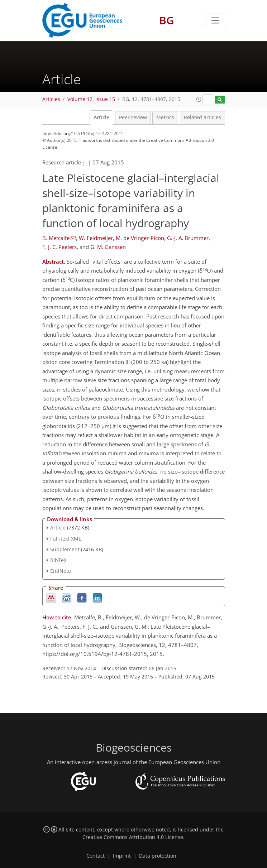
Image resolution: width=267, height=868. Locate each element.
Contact (96, 856)
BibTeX (58, 560)
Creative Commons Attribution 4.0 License (133, 837)
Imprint (122, 856)
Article (101, 118)
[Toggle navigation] (216, 20)
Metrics (165, 118)
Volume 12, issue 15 (91, 99)
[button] (199, 99)
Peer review (133, 118)
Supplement (65, 549)
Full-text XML (66, 539)
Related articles (202, 118)
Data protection (158, 856)
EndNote (61, 571)
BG (167, 20)
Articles (51, 99)
